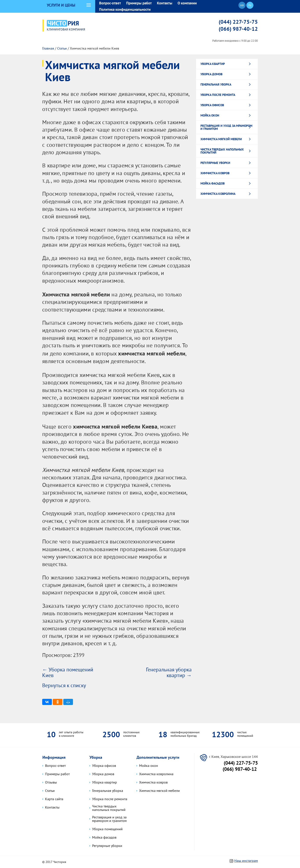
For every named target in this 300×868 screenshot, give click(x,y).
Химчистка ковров (215, 172)
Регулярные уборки (215, 162)
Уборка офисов (212, 104)
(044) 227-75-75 (238, 22)
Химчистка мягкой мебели (221, 138)
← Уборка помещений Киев (68, 672)
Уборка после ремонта (218, 94)
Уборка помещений (107, 829)
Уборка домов (211, 74)
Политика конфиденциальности (125, 9)
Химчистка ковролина (218, 193)
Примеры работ (139, 3)
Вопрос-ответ (110, 3)
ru (250, 5)
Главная (48, 48)
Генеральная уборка (216, 84)
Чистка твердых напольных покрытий (222, 150)
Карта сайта (54, 799)
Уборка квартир (213, 63)
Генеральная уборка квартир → (169, 672)
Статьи (62, 48)
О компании (187, 3)
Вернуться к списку (64, 685)
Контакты (165, 3)
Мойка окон (210, 115)
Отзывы (51, 782)
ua (242, 5)
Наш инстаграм (246, 861)
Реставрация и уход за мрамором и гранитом (226, 127)
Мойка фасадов (213, 183)
